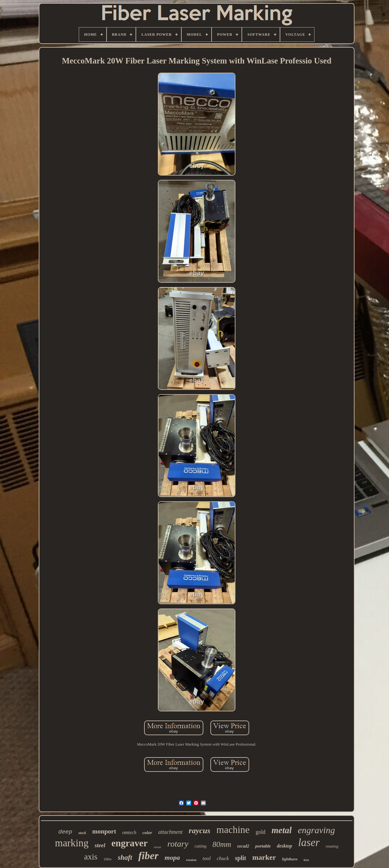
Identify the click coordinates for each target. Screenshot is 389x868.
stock (82, 833)
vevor (158, 847)
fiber (148, 856)
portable (263, 846)
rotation (191, 860)
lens (306, 860)
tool (206, 858)
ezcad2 (243, 846)
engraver (130, 843)
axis (91, 857)
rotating (332, 846)
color (147, 833)
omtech (129, 832)
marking (72, 843)
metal (282, 830)
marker (264, 857)
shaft (125, 857)
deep (65, 832)
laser (309, 843)
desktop (285, 846)
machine (233, 830)
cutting (200, 846)
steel (100, 845)
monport (104, 831)
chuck (223, 858)
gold (260, 832)
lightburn (290, 859)
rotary (178, 844)
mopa (172, 857)
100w (108, 859)
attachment (170, 832)
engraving (316, 830)
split (241, 858)
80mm (222, 844)
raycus (200, 831)
